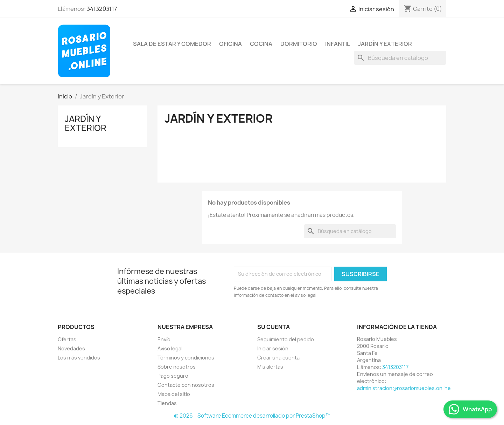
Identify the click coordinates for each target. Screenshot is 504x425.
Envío (164, 339)
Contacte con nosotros (186, 385)
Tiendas (167, 403)
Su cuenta (274, 327)
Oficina (230, 44)
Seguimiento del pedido (286, 339)
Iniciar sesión (273, 348)
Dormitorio (299, 44)
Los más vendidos (79, 358)
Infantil (338, 44)
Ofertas (67, 339)
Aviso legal (170, 348)
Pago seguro (173, 376)
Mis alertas (270, 367)
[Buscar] (400, 58)
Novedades (71, 348)
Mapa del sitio (174, 394)
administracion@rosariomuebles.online (404, 388)
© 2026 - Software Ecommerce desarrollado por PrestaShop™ (252, 416)
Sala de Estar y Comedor (172, 44)
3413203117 (102, 9)
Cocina (261, 44)
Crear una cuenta (278, 358)
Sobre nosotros (177, 367)
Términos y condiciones (186, 358)
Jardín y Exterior (385, 44)
